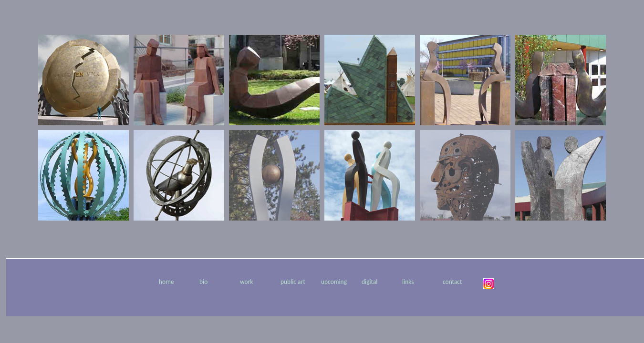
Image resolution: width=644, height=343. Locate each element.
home (166, 282)
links (408, 282)
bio (203, 282)
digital (369, 282)
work (246, 282)
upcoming (334, 282)
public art (293, 282)
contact (452, 282)
